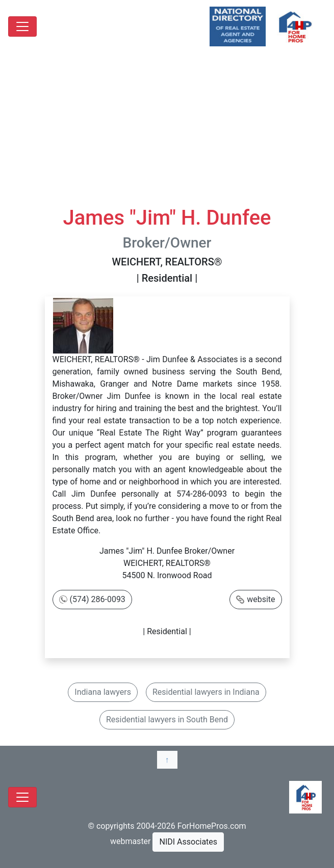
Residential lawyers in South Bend (167, 720)
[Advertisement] (167, 129)
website (261, 599)
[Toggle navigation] (22, 26)
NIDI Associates (188, 842)
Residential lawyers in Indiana (206, 692)
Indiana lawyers (103, 692)
